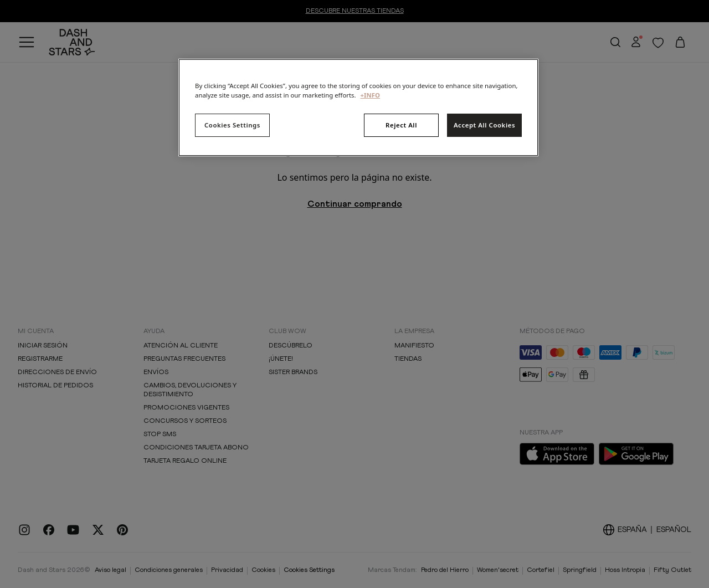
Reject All (401, 125)
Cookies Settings (232, 125)
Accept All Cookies (484, 125)
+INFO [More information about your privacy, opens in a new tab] (370, 95)
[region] (358, 108)
